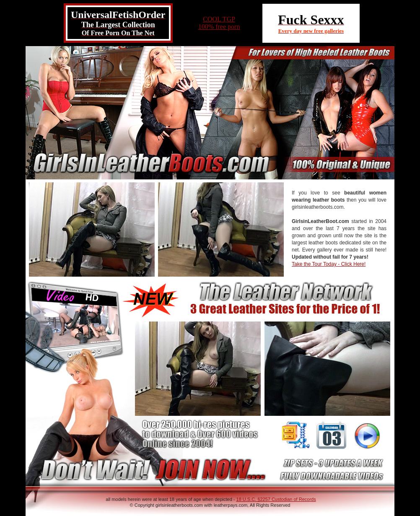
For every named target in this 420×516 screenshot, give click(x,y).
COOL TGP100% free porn (219, 23)
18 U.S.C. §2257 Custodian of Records (276, 499)
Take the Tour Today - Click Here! (329, 264)
